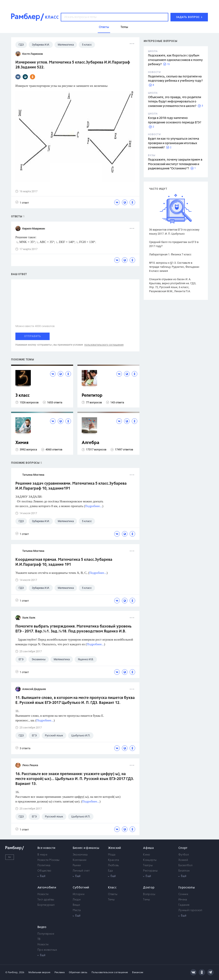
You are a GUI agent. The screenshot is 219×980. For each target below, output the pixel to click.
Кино (146, 855)
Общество (44, 871)
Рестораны (150, 871)
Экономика (80, 855)
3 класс (22, 396)
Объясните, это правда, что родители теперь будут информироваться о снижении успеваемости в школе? (175, 102)
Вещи (76, 905)
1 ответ (22, 202)
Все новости (46, 848)
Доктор (149, 888)
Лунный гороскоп (190, 910)
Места (77, 910)
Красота (114, 860)
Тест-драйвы (46, 900)
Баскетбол (185, 865)
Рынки (77, 865)
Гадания (184, 905)
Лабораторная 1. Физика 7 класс (170, 254)
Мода (112, 855)
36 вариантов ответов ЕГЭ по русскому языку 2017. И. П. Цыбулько (174, 232)
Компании (80, 860)
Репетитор (92, 396)
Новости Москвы (48, 860)
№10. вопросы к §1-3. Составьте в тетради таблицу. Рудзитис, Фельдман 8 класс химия (174, 267)
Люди (77, 900)
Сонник (183, 894)
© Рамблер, (12, 972)
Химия (22, 443)
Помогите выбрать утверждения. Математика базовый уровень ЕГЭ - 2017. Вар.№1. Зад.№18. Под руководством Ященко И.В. (73, 629)
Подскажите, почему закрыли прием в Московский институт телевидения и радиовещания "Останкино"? (175, 164)
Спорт (183, 848)
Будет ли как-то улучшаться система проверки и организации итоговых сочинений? (174, 143)
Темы (111, 900)
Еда (110, 871)
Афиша (148, 848)
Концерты (150, 860)
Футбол (184, 855)
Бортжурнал (46, 905)
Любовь (113, 865)
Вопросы (149, 894)
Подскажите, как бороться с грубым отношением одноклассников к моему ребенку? (175, 60)
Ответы (113, 894)
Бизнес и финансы (86, 848)
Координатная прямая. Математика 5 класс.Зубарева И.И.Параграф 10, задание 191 (64, 562)
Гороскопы (187, 888)
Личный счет (81, 871)
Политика (44, 865)
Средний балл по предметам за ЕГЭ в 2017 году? (174, 244)
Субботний (81, 888)
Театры (148, 865)
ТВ (39, 939)
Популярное (46, 934)
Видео (42, 927)
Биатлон (184, 871)
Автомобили (47, 888)
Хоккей (183, 860)
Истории (79, 894)
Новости (43, 894)
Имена (183, 900)
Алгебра (90, 443)
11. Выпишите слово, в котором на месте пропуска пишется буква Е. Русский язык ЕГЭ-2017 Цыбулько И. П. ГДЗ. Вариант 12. (75, 700)
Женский (115, 848)
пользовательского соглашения (104, 345)
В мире (42, 855)
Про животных (47, 950)
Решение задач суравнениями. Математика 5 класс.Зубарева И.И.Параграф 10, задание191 (71, 486)
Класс (112, 888)
